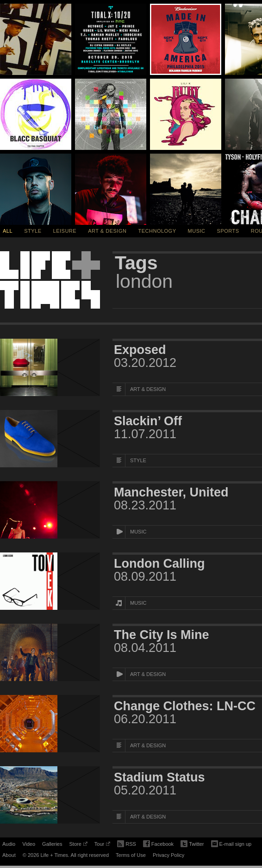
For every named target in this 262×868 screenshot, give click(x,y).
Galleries (52, 844)
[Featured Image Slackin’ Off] (50, 439)
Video (29, 844)
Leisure (65, 231)
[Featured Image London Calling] (50, 581)
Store (78, 845)
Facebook (158, 844)
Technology (157, 231)
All (8, 231)
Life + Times (50, 280)
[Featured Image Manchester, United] (50, 510)
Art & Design (107, 231)
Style (33, 231)
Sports (228, 231)
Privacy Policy (168, 855)
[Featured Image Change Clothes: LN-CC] (50, 724)
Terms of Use (131, 855)
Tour (102, 845)
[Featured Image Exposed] (50, 367)
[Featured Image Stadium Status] (50, 795)
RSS (127, 843)
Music (197, 231)
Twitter (192, 844)
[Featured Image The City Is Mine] (50, 652)
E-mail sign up (231, 843)
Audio (9, 844)
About (9, 855)
